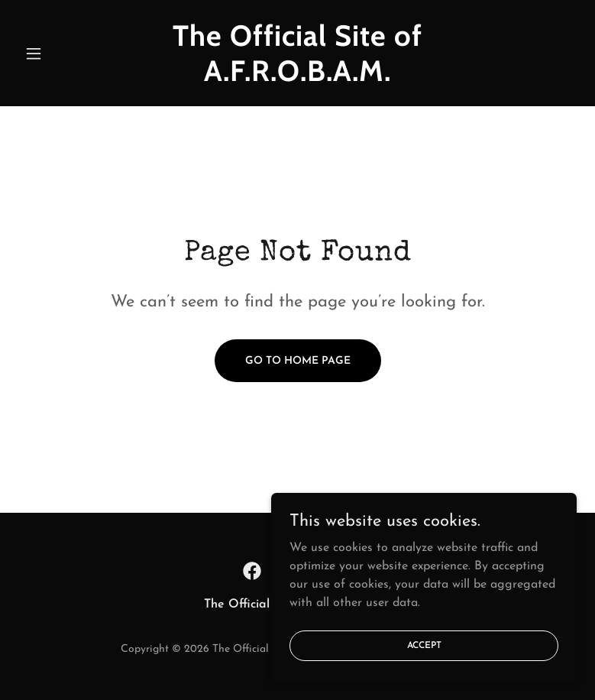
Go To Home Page (298, 361)
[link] (298, 78)
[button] (60, 53)
